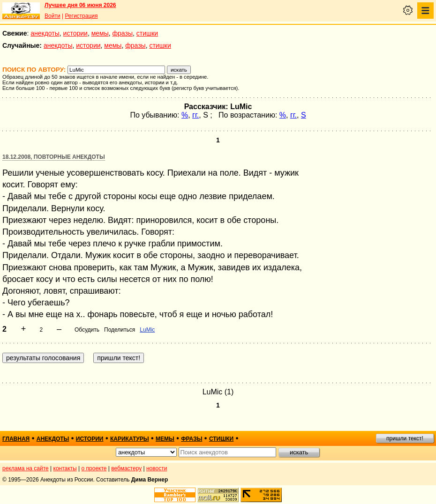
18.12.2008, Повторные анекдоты (54, 157)
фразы (123, 33)
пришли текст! (405, 438)
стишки (147, 33)
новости (157, 468)
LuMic (147, 330)
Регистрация (81, 16)
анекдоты (45, 33)
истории (75, 33)
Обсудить (87, 330)
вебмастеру (126, 468)
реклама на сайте (26, 468)
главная (16, 439)
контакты (65, 468)
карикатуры (130, 439)
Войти (53, 16)
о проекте (94, 468)
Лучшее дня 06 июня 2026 (80, 5)
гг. (195, 115)
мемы (100, 33)
